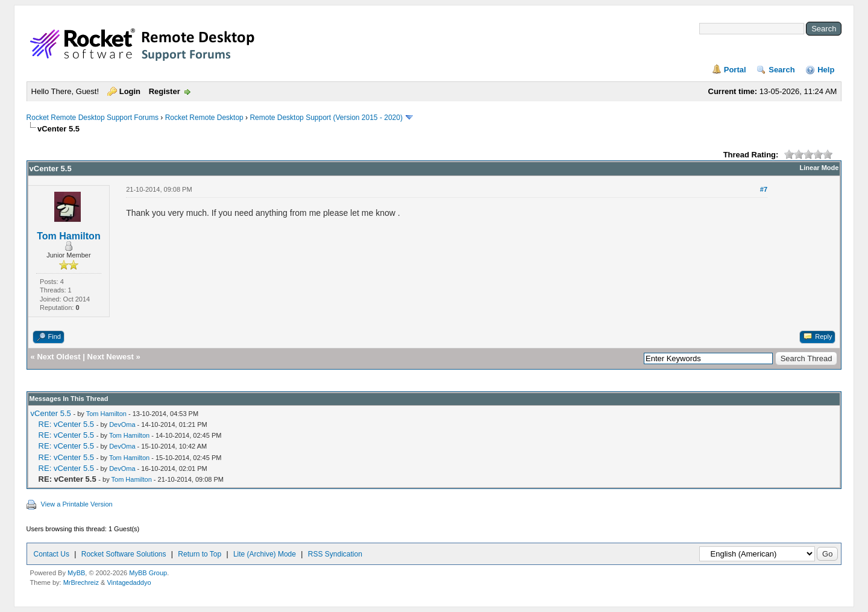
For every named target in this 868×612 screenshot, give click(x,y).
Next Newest (111, 357)
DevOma (122, 424)
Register (165, 91)
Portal (735, 70)
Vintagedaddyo (129, 582)
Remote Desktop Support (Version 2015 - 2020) (326, 118)
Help (826, 70)
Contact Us (52, 554)
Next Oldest (58, 357)
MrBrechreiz (81, 582)
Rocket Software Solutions (124, 554)
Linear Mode (819, 168)
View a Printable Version (77, 504)
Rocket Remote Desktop (204, 118)
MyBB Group (148, 573)
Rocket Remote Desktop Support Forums (93, 118)
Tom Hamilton (68, 236)
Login (130, 91)
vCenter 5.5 (51, 413)
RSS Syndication (335, 554)
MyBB (76, 573)
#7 (764, 189)
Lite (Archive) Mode (265, 554)
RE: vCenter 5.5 (67, 424)
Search (782, 70)
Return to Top (200, 554)
